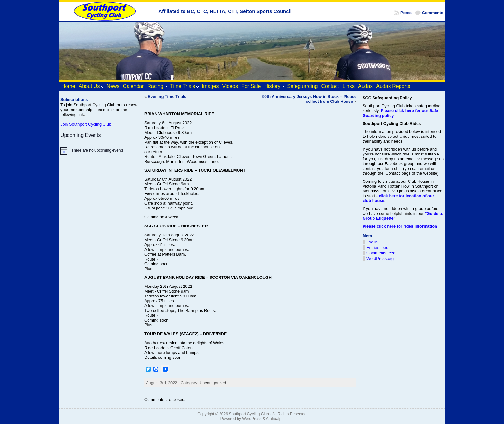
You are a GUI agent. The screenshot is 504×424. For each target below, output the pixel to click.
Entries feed (377, 247)
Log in (372, 242)
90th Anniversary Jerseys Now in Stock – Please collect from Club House (309, 99)
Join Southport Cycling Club (86, 124)
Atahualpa (275, 419)
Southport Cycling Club (249, 414)
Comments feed (381, 253)
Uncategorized (213, 383)
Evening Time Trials (167, 97)
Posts (406, 13)
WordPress (252, 419)
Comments (433, 13)
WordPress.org (380, 258)
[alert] (99, 151)
